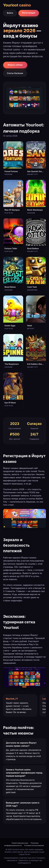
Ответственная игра (20, 843)
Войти (10, 13)
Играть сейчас (15, 65)
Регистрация (29, 13)
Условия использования (34, 845)
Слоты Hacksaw (15, 73)
